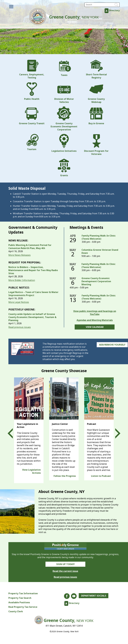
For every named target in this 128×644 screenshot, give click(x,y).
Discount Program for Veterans (96, 145)
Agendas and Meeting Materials (95, 320)
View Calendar (95, 327)
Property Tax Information (23, 593)
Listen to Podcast (101, 476)
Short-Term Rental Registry (96, 69)
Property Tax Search (20, 598)
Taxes (64, 68)
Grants (64, 168)
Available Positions (19, 602)
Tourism (32, 142)
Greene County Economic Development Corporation (64, 119)
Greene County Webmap (96, 93)
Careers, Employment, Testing (32, 69)
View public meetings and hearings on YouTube (95, 313)
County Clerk (16, 611)
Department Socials (94, 596)
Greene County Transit (32, 116)
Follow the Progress (65, 476)
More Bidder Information (22, 280)
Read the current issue (65, 571)
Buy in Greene (96, 116)
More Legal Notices (19, 302)
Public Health (32, 91)
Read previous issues (20, 327)
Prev (13, 433)
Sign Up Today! (65, 564)
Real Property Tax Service (23, 607)
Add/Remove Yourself (112, 345)
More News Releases (20, 255)
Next (115, 433)
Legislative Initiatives (64, 143)
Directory (114, 10)
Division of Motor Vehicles (64, 93)
